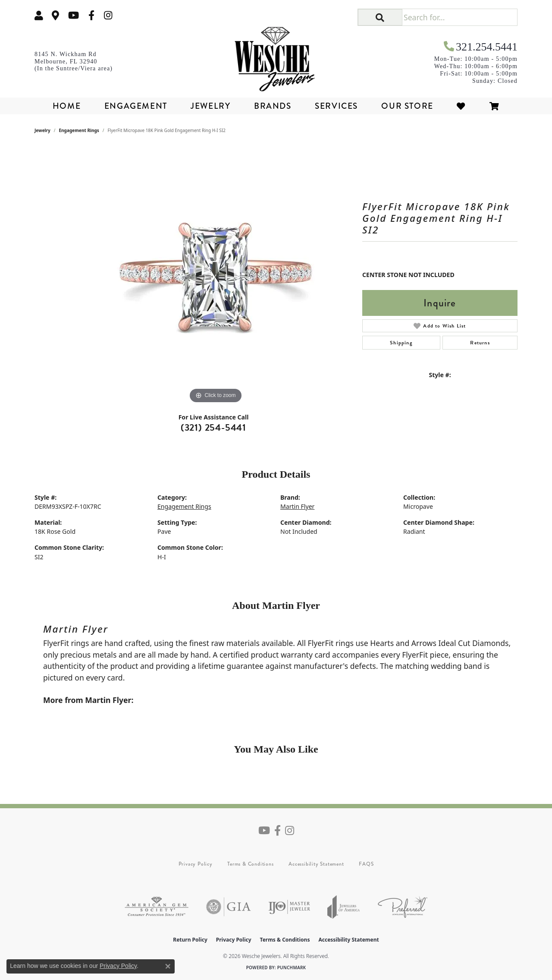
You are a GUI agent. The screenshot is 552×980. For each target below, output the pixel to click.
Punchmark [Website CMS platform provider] (292, 967)
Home (67, 106)
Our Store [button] (407, 106)
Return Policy (190, 940)
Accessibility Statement (316, 864)
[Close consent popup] (168, 966)
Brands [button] (273, 106)
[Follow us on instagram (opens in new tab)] (108, 15)
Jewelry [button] (210, 106)
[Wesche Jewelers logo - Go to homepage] (276, 56)
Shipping (401, 343)
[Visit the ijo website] (289, 907)
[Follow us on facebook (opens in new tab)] (91, 15)
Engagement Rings (79, 130)
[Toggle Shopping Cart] (495, 106)
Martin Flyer (297, 506)
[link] (56, 15)
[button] (39, 15)
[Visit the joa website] (344, 907)
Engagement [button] (136, 106)
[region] (216, 276)
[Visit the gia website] (229, 907)
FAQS (366, 864)
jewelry (42, 130)
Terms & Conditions (250, 864)
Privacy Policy (196, 864)
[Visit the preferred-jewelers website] (403, 907)
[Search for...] (459, 17)
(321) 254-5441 (213, 427)
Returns (480, 343)
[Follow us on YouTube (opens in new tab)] (74, 15)
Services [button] (336, 106)
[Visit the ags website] (157, 907)
